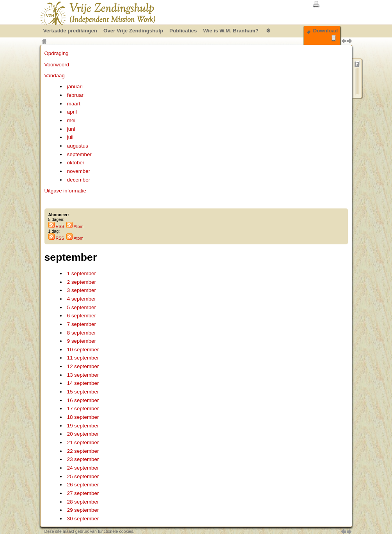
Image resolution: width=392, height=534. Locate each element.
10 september (83, 350)
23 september (83, 459)
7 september (82, 324)
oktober (76, 163)
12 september (83, 366)
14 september (83, 383)
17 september (83, 409)
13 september (83, 375)
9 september (82, 341)
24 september (83, 468)
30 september (83, 519)
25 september (83, 476)
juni (71, 129)
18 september (83, 417)
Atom (75, 226)
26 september (83, 485)
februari (76, 95)
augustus (78, 146)
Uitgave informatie (65, 191)
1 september (82, 273)
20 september (83, 434)
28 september (83, 502)
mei (71, 120)
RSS (56, 226)
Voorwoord (57, 65)
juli (70, 137)
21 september (83, 442)
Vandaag (55, 76)
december (79, 180)
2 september (82, 282)
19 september (83, 426)
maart (74, 104)
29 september (83, 510)
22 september (83, 451)
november (79, 171)
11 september (83, 358)
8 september (82, 333)
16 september (83, 400)
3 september (82, 290)
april (72, 112)
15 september (83, 392)
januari (75, 86)
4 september (82, 299)
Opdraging (57, 53)
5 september (82, 307)
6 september (82, 316)
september (79, 154)
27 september (83, 493)
